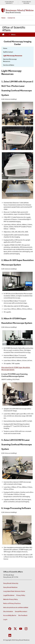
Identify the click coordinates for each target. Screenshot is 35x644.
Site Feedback (23, 615)
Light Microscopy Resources (13, 56)
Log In (5, 619)
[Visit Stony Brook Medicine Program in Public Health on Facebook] (10, 628)
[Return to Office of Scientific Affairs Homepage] (3, 34)
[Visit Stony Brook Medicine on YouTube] (21, 628)
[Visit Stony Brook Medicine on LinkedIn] (10, 635)
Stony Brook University (11, 583)
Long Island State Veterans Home (14, 591)
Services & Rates (9, 65)
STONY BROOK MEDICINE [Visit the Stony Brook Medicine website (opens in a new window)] (26, 3)
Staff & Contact (8, 52)
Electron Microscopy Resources (10, 60)
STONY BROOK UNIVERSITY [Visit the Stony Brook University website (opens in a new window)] (9, 3)
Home (3, 18)
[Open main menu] (12, 35)
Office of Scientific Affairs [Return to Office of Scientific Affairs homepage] (14, 29)
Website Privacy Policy (10, 599)
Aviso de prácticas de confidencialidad (16, 607)
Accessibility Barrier (10, 615)
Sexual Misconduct (21, 611)
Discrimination (8, 611)
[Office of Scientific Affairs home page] (17, 11)
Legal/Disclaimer (9, 595)
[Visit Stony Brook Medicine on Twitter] (15, 628)
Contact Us (11, 18)
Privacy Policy (21, 595)
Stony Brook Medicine (10, 587)
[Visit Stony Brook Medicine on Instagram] (26, 628)
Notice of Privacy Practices (12, 603)
